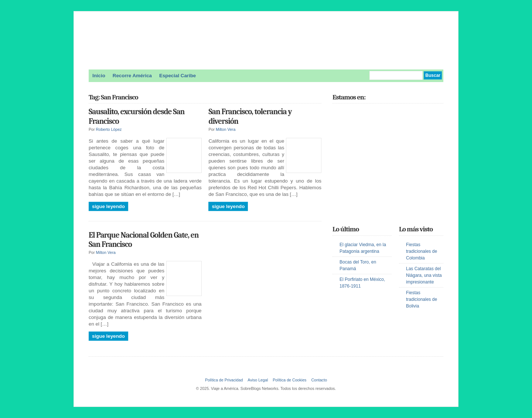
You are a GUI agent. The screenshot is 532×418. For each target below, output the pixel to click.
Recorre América (132, 76)
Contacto (319, 380)
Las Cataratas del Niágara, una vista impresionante (424, 275)
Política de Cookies (289, 380)
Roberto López (109, 129)
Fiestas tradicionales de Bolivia (422, 299)
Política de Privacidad (224, 380)
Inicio (99, 76)
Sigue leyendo (108, 206)
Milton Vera (226, 129)
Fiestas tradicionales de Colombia (422, 251)
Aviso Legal (258, 380)
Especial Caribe (178, 76)
